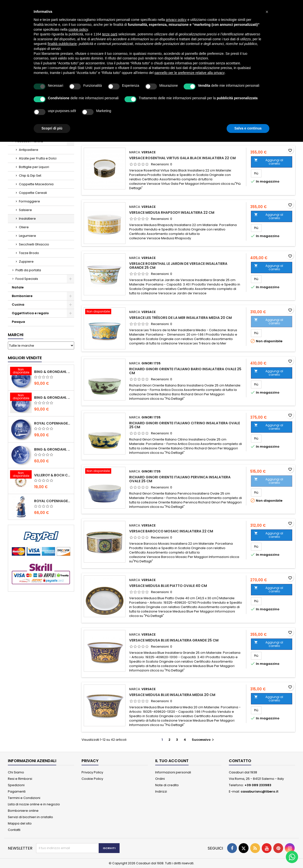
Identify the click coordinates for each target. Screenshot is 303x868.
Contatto (240, 761)
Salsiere (25, 210)
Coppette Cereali (33, 193)
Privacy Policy (92, 772)
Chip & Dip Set (30, 176)
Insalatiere (27, 219)
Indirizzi (161, 791)
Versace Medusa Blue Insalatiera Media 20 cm (172, 695)
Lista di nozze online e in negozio (34, 804)
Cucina (18, 305)
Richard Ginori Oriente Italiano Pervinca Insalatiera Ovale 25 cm (180, 479)
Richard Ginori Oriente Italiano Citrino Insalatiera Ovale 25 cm (185, 425)
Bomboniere (22, 296)
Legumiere (28, 236)
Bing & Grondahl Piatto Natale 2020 (53, 372)
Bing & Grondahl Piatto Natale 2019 (53, 398)
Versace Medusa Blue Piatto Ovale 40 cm (168, 586)
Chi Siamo (16, 772)
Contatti (14, 830)
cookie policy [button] (78, 29)
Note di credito (167, 785)
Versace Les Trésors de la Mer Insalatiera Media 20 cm (180, 318)
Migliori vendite (25, 358)
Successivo (203, 740)
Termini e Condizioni (24, 798)
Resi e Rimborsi (20, 779)
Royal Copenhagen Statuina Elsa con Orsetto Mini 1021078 (53, 501)
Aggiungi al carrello (269, 162)
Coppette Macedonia (36, 184)
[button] (267, 12)
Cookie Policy (92, 779)
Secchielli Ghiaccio (34, 244)
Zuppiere (26, 262)
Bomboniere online (23, 811)
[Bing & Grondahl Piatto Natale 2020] (21, 371)
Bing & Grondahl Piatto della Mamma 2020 (53, 449)
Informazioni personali (173, 772)
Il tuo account (172, 761)
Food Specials (27, 279)
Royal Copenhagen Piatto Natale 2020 (53, 423)
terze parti (110, 34)
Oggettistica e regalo (30, 313)
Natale (18, 287)
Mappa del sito (20, 823)
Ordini (160, 779)
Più (258, 173)
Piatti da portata (28, 270)
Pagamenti (17, 791)
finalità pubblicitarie (62, 44)
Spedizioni (16, 785)
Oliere (24, 227)
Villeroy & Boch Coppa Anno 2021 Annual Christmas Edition (53, 475)
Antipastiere (29, 150)
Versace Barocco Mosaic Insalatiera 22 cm (171, 531)
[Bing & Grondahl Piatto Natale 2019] (21, 397)
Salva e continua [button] (248, 128)
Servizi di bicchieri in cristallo (30, 817)
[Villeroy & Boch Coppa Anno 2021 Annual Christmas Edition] (21, 475)
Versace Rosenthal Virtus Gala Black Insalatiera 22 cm (182, 158)
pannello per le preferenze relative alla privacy (190, 73)
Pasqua (18, 322)
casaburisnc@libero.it (260, 791)
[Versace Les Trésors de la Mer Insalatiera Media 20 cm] (105, 312)
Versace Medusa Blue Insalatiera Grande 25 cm (174, 640)
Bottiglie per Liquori (34, 167)
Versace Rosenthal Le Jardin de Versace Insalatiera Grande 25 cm (178, 266)
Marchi (16, 335)
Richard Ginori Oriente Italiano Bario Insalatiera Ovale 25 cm (185, 371)
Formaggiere (29, 201)
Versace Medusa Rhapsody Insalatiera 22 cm (172, 213)
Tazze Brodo (29, 253)
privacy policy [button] (176, 20)
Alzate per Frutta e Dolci (38, 158)
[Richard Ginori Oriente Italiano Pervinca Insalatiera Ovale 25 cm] (105, 471)
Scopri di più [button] (52, 128)
